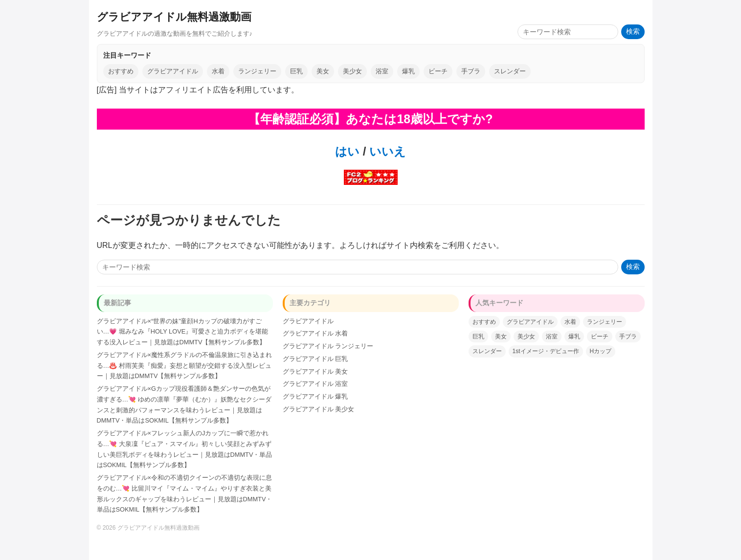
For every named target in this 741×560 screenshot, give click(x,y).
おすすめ (121, 71)
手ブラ (471, 71)
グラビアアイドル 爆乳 (315, 396)
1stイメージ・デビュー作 (546, 351)
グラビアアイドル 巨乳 (315, 359)
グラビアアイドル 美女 (315, 371)
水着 (218, 71)
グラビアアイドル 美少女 (319, 409)
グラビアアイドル (173, 71)
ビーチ (438, 71)
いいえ (386, 151)
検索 (633, 32)
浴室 (382, 71)
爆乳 (408, 71)
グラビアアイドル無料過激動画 (174, 17)
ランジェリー (257, 71)
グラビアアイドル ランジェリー (328, 346)
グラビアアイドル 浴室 (315, 384)
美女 (323, 71)
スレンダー (510, 71)
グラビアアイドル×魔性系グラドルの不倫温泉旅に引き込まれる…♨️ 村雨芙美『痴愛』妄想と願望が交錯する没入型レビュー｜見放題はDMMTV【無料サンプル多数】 (184, 366)
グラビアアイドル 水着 (315, 333)
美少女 (352, 71)
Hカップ (601, 351)
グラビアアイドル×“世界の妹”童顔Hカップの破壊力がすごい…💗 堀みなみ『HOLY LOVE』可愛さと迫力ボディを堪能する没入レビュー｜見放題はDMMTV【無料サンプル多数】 (183, 332)
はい (347, 151)
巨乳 (296, 71)
